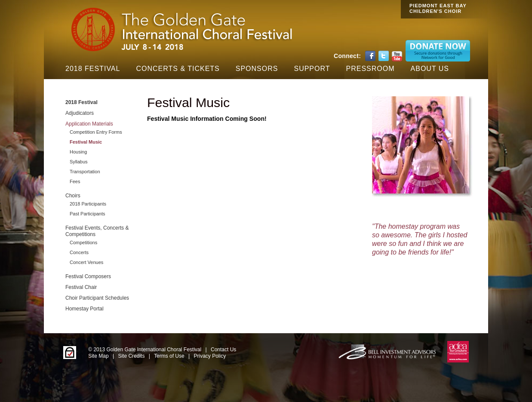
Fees (75, 181)
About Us (430, 69)
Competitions (83, 242)
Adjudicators (80, 113)
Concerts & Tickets (178, 69)
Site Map (98, 356)
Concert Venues (86, 262)
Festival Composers (88, 276)
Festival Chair (81, 287)
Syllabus (79, 162)
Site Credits (131, 356)
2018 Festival (93, 69)
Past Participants (88, 214)
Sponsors (257, 69)
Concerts (79, 252)
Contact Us (223, 350)
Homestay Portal (85, 309)
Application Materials (89, 124)
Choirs (73, 196)
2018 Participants (88, 204)
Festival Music (86, 142)
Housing (78, 152)
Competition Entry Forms (96, 132)
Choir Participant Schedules (97, 298)
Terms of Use (169, 356)
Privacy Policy (210, 356)
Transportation (85, 172)
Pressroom (371, 69)
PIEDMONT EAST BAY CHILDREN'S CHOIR (438, 8)
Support (312, 69)
